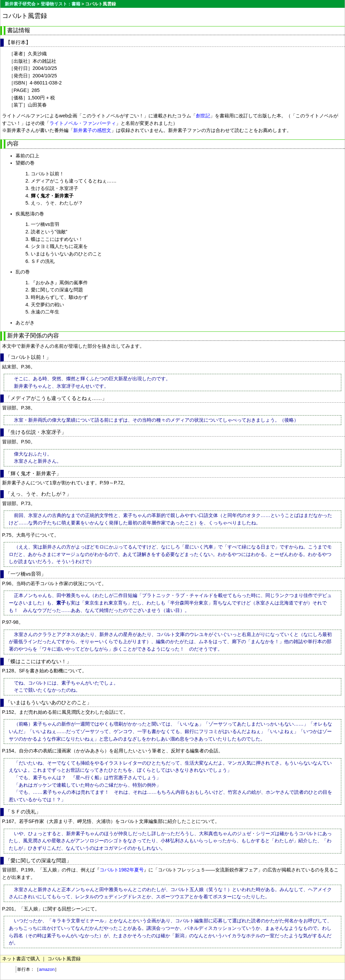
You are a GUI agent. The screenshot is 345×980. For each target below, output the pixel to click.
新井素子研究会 (20, 4)
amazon (47, 969)
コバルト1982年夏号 (122, 870)
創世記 (203, 116)
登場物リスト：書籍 (60, 4)
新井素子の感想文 (92, 130)
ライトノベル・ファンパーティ (83, 123)
